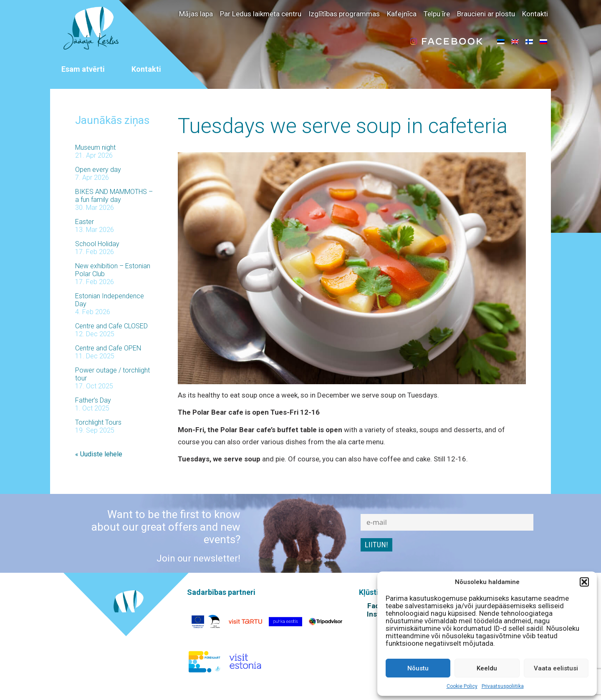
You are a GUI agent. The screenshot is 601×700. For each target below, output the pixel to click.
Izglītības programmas (344, 14)
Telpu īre (437, 14)
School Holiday (97, 244)
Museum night (95, 147)
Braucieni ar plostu (486, 14)
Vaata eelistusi (556, 668)
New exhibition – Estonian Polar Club (113, 270)
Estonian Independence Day (110, 300)
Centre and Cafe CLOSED (111, 326)
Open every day (98, 170)
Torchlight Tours (98, 422)
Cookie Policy (462, 686)
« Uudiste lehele (99, 454)
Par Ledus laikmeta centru (261, 14)
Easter (85, 222)
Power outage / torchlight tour (112, 374)
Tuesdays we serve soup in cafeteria (343, 126)
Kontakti (535, 14)
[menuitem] (501, 41)
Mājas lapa (196, 14)
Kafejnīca (402, 14)
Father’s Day (93, 400)
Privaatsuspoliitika (503, 686)
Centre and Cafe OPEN (108, 348)
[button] (584, 582)
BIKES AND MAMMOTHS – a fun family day (114, 196)
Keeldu (487, 668)
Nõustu (418, 668)
